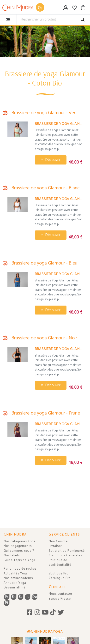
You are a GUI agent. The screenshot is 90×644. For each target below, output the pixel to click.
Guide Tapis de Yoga (19, 560)
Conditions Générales (65, 555)
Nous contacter (60, 594)
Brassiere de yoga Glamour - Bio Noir (59, 349)
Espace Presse (60, 599)
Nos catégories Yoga (20, 541)
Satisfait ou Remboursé (67, 551)
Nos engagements (18, 546)
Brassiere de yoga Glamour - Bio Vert (59, 124)
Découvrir (51, 160)
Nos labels (12, 555)
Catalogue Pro (60, 578)
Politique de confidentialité (60, 563)
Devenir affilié (15, 588)
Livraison (56, 546)
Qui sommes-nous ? (19, 551)
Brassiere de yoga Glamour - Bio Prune (59, 424)
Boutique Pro (59, 574)
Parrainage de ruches (20, 569)
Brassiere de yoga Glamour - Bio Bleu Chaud (59, 274)
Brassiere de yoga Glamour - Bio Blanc (59, 199)
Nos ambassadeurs (18, 578)
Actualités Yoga (16, 574)
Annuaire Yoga (15, 583)
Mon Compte (58, 541)
